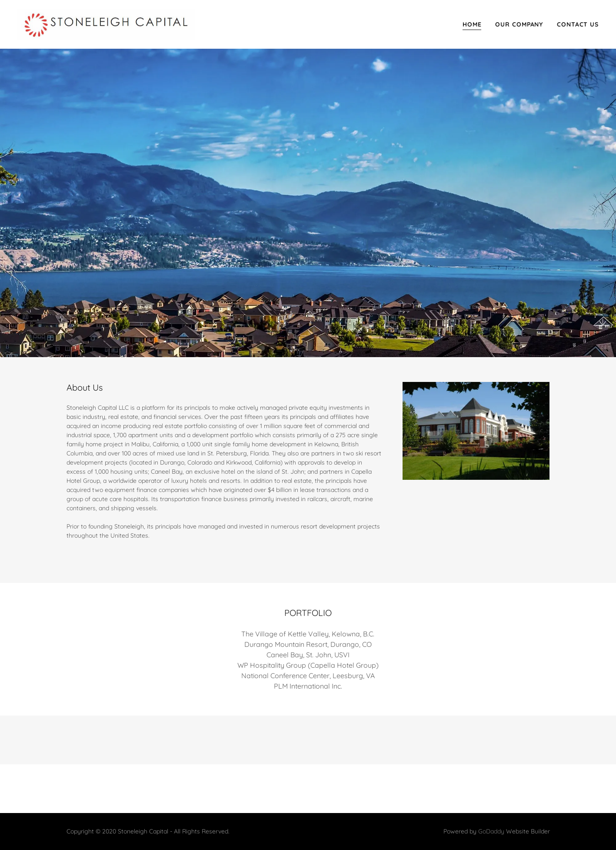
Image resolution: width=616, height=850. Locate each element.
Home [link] (472, 24)
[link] (106, 24)
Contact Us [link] (578, 24)
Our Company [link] (519, 24)
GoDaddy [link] (491, 831)
